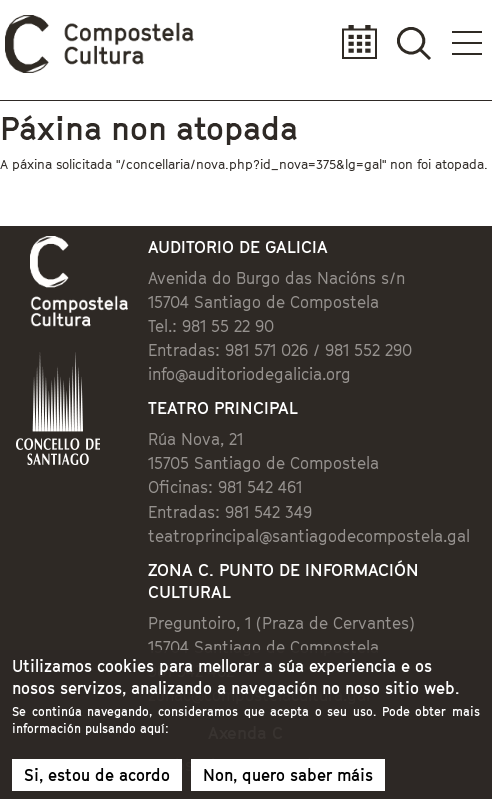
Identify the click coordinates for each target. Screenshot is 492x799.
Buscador (413, 42)
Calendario (353, 42)
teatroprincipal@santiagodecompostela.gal (309, 536)
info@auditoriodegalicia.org (249, 374)
